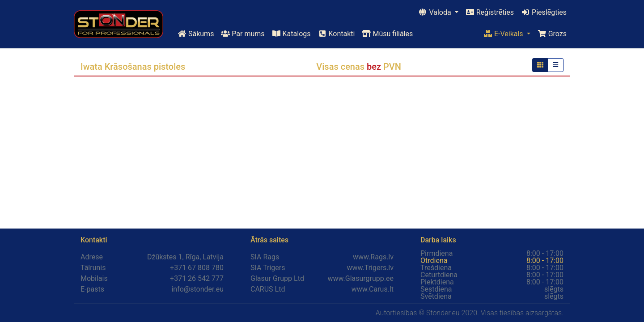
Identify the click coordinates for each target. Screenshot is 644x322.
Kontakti (337, 34)
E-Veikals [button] (504, 34)
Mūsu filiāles (387, 34)
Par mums (243, 34)
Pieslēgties (544, 12)
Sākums (196, 34)
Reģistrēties (490, 12)
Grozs (552, 34)
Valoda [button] (435, 12)
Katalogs (291, 34)
